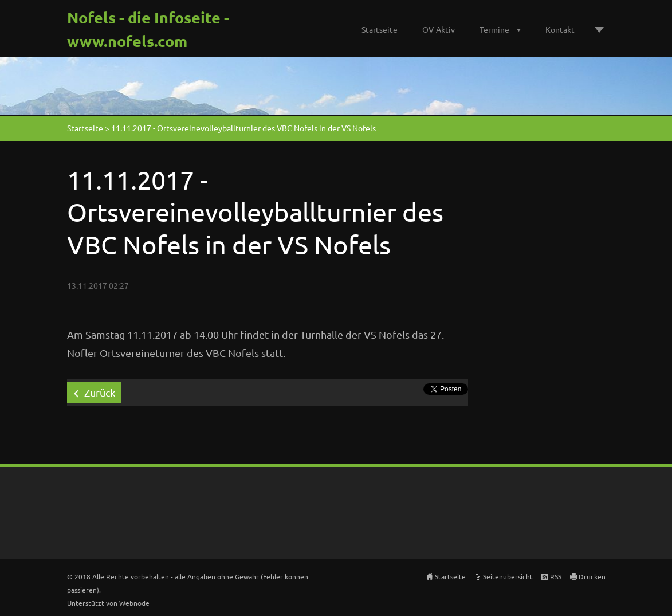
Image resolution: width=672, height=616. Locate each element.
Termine (494, 29)
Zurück (100, 392)
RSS (556, 576)
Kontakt (560, 29)
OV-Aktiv (439, 29)
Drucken (592, 576)
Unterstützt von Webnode (108, 603)
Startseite (380, 29)
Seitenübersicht (508, 576)
